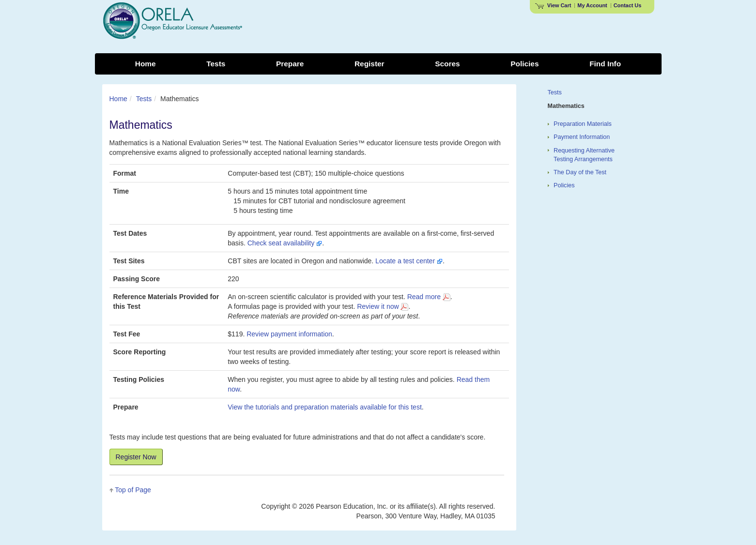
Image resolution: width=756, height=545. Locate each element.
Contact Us (628, 5)
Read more (429, 297)
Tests (144, 99)
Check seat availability (285, 243)
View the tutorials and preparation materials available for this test (325, 407)
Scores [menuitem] (447, 64)
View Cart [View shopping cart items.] (553, 5)
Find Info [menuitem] (605, 64)
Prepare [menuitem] (290, 64)
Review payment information (289, 334)
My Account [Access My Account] (592, 5)
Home (118, 99)
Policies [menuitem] (525, 64)
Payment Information (582, 137)
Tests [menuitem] (216, 64)
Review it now (383, 306)
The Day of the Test (580, 172)
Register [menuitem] (370, 64)
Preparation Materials (583, 124)
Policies (564, 185)
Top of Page (133, 490)
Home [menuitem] (146, 64)
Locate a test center (409, 261)
